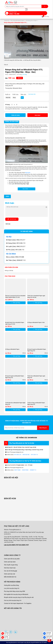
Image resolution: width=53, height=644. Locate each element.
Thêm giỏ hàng (15, 115)
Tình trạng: (19, 74)
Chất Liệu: (16, 94)
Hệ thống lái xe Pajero (31, 21)
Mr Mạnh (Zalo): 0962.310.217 (16, 240)
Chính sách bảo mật (10, 574)
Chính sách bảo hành (10, 562)
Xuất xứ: (8, 94)
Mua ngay (38, 115)
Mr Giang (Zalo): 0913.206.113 (16, 243)
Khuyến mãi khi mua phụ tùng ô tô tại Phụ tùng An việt (19, 597)
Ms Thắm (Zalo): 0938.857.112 (16, 260)
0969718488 (17, 470)
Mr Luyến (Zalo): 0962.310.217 (16, 246)
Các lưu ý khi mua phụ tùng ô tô (13, 600)
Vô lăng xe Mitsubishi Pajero (12, 349)
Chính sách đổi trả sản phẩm (12, 559)
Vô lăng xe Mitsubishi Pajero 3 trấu (36, 322)
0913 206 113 (34, 455)
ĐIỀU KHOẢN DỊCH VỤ (10, 577)
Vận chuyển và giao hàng (11, 565)
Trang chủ (7, 21)
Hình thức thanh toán (10, 568)
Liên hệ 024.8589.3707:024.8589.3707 (16, 545)
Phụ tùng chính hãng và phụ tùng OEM (14, 591)
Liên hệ (20, 78)
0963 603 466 (26, 455)
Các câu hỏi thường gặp (11, 571)
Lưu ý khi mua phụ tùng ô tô (12, 588)
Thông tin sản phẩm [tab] (12, 122)
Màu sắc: (24, 94)
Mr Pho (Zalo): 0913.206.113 (15, 250)
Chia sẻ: (6, 65)
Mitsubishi (28, 173)
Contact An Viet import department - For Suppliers (18, 603)
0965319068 (25, 470)
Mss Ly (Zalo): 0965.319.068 (15, 257)
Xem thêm (26, 189)
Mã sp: (7, 74)
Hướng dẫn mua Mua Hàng (11, 585)
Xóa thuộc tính (32, 94)
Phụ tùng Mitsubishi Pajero (17, 21)
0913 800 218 (18, 455)
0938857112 (33, 470)
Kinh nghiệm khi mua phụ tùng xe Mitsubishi (16, 594)
